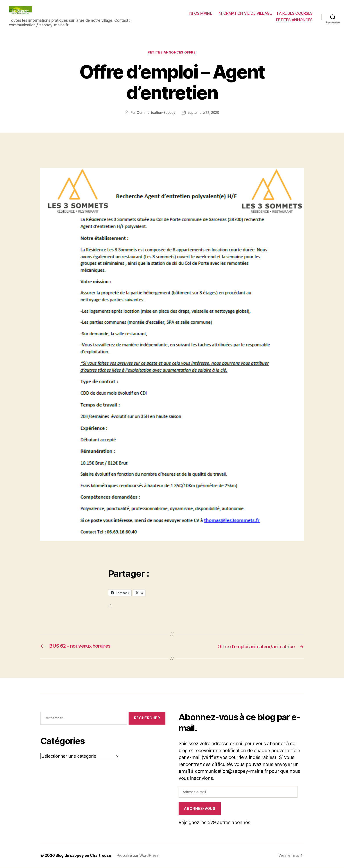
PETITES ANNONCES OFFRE (172, 53)
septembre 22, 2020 (204, 113)
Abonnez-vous (200, 809)
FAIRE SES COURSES (295, 13)
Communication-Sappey (155, 113)
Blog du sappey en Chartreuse (84, 856)
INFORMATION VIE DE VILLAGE (245, 13)
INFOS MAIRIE (200, 13)
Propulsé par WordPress (140, 856)
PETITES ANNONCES (294, 20)
